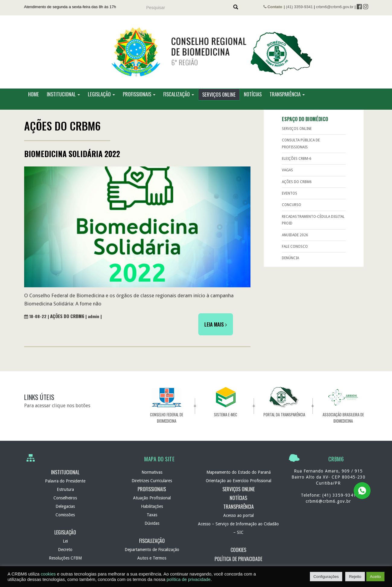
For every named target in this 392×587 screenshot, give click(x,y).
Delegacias (65, 512)
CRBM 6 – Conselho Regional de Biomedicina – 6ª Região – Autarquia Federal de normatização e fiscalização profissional (196, 55)
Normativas (152, 477)
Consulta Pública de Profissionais (301, 149)
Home (33, 100)
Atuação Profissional (152, 503)
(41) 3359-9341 (300, 7)
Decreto (65, 555)
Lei (65, 547)
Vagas (287, 176)
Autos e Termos (152, 563)
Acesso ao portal (239, 521)
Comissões (65, 520)
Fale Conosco (295, 252)
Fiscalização (179, 100)
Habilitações (152, 512)
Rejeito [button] (355, 577)
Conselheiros (65, 503)
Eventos (290, 199)
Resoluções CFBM (65, 563)
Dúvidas (152, 529)
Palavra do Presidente (65, 486)
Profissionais (139, 100)
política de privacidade (189, 579)
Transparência (287, 100)
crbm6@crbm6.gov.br (335, 7)
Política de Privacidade (238, 564)
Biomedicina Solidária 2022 (72, 159)
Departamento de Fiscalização (152, 555)
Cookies (238, 555)
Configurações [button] (326, 577)
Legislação (101, 100)
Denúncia (290, 263)
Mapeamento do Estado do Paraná (239, 477)
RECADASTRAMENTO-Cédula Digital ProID (313, 225)
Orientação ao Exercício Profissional (239, 486)
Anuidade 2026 (295, 240)
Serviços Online (219, 100)
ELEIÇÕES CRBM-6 (297, 164)
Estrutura (65, 495)
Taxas (152, 520)
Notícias (253, 100)
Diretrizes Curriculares (152, 486)
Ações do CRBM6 (67, 321)
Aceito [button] (375, 577)
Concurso (292, 210)
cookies (48, 574)
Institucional (63, 100)
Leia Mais (216, 329)
